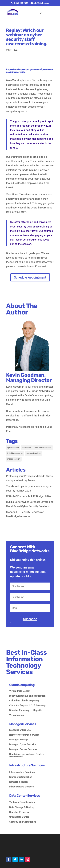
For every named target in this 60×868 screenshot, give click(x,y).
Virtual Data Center (20, 691)
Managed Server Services (23, 749)
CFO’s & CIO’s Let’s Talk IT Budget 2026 (28, 496)
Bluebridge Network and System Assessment (27, 755)
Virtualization (16, 715)
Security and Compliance (23, 822)
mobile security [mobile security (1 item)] (14, 459)
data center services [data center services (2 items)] (43, 448)
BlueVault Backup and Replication (27, 696)
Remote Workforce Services (24, 735)
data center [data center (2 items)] (27, 448)
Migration (38, 710)
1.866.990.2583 (21, 3)
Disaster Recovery (19, 710)
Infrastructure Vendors (22, 787)
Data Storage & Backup (22, 807)
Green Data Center (19, 817)
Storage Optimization (21, 777)
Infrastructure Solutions (22, 772)
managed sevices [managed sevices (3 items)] (33, 453)
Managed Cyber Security (23, 745)
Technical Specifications (22, 803)
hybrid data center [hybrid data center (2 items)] (15, 453)
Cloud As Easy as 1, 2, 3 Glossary (27, 706)
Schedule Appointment (30, 277)
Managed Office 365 (20, 730)
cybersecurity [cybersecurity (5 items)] (13, 448)
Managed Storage (19, 740)
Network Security (19, 782)
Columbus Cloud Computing (24, 701)
